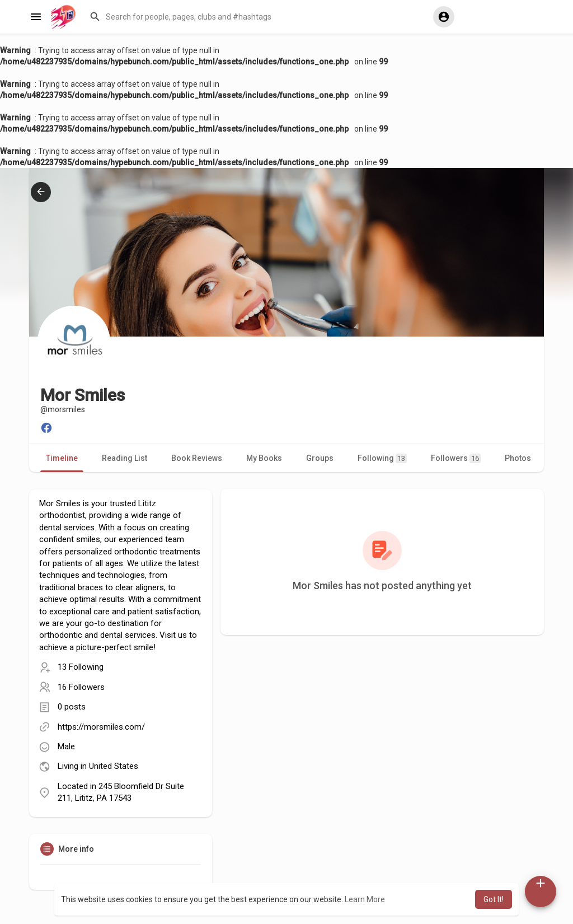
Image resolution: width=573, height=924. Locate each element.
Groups (320, 458)
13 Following (81, 667)
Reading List (125, 458)
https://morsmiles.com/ (101, 727)
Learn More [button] (365, 899)
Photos (518, 458)
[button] (256, 17)
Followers (456, 458)
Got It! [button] (494, 899)
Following (382, 458)
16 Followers (81, 687)
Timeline (62, 458)
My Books (264, 458)
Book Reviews (197, 458)
